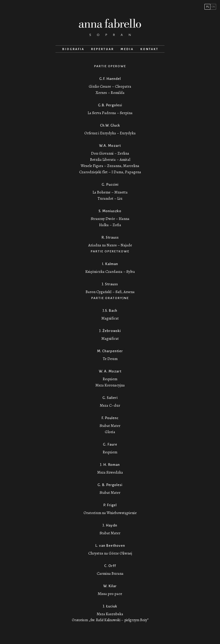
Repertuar (102, 49)
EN (213, 7)
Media (127, 49)
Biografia (73, 49)
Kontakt (149, 49)
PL (208, 7)
